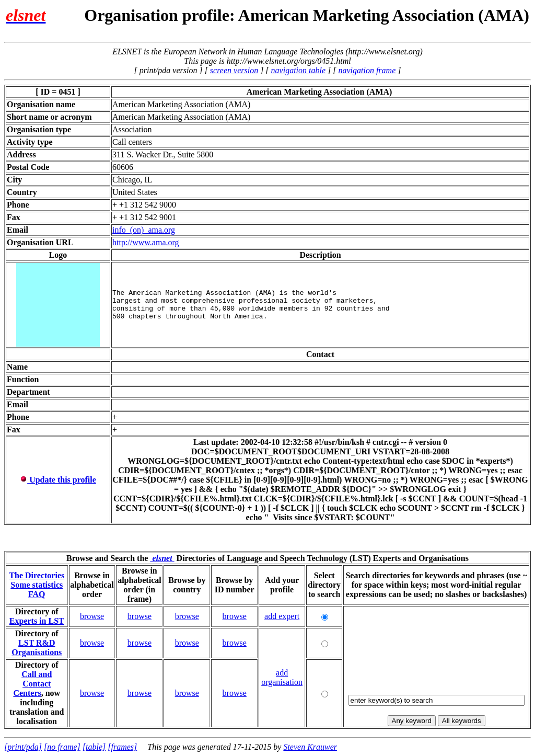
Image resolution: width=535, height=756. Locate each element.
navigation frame (367, 70)
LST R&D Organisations (37, 648)
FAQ (37, 594)
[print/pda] (23, 747)
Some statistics (37, 585)
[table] (94, 747)
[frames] (122, 747)
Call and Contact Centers (32, 684)
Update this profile (58, 480)
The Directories (37, 575)
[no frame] (62, 747)
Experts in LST (37, 621)
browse (92, 616)
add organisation (282, 677)
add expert (282, 616)
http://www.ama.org (146, 242)
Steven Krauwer (310, 747)
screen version (234, 70)
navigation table (298, 70)
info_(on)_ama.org (144, 230)
